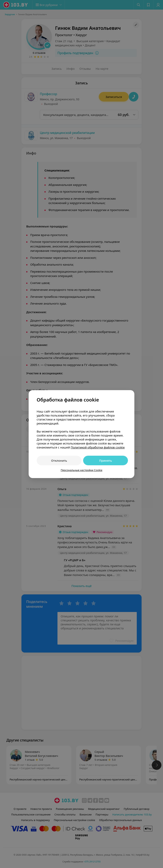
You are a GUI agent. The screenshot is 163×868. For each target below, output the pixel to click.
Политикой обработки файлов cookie (98, 447)
